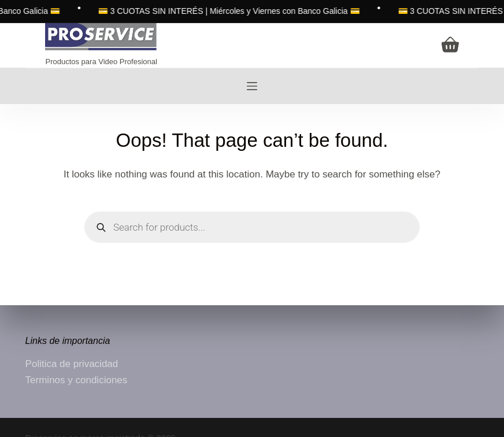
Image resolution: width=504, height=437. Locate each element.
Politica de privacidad (72, 364)
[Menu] (252, 86)
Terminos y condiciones (77, 380)
